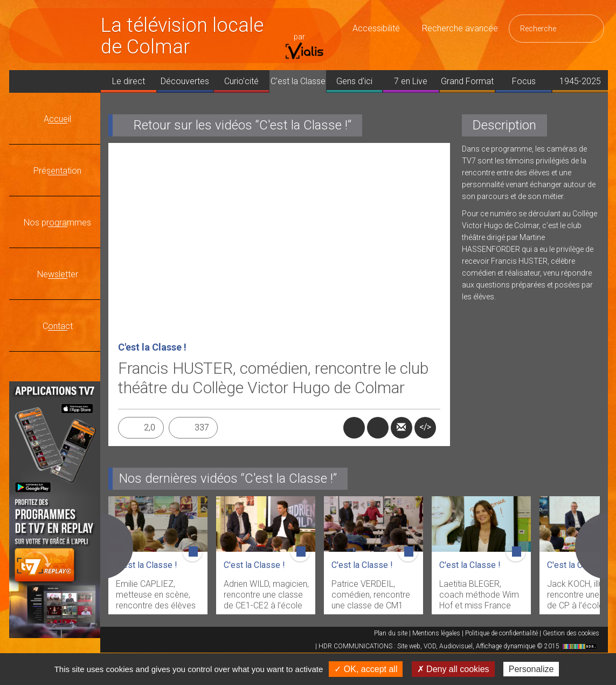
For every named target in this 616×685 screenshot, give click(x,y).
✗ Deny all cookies (453, 669)
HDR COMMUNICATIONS (459, 646)
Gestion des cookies (571, 633)
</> (425, 427)
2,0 (150, 427)
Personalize (531, 669)
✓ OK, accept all (366, 669)
